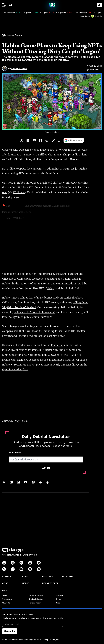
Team (4, 595)
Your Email (15, 453)
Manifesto (6, 603)
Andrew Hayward (19, 69)
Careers (59, 599)
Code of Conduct (36, 599)
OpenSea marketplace (15, 369)
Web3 (50, 288)
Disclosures (7, 599)
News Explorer (50, 583)
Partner (6, 577)
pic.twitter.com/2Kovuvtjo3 (74, 212)
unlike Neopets (16, 168)
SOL (95, 13)
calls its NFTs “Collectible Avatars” (35, 312)
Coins (5, 583)
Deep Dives (48, 577)
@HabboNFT (17, 206)
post (5, 192)
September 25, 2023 (35, 218)
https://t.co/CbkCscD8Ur (45, 212)
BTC (4, 13)
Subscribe (10, 631)
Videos (26, 583)
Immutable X (42, 355)
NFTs (64, 150)
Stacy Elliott (20, 421)
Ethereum (57, 345)
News (25, 577)
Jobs (58, 603)
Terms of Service (36, 595)
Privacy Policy (35, 603)
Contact (59, 595)
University (68, 577)
